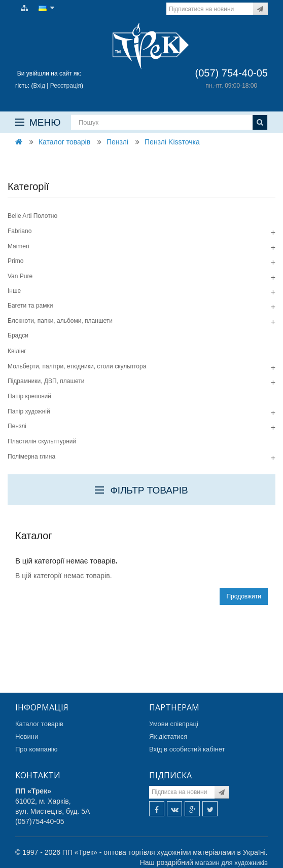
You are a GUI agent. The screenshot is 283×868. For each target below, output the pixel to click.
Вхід (39, 86)
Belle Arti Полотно (32, 216)
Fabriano (20, 231)
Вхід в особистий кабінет (187, 749)
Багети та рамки (30, 306)
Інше (14, 291)
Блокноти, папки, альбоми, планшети (60, 321)
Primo (15, 261)
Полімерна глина (31, 457)
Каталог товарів (64, 142)
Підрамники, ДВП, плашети (46, 381)
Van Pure (20, 276)
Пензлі (117, 142)
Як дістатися (168, 737)
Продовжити (244, 596)
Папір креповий (29, 396)
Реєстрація (66, 86)
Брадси (18, 335)
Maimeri (19, 246)
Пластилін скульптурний (42, 441)
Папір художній (29, 411)
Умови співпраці (174, 724)
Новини (27, 737)
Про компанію (37, 749)
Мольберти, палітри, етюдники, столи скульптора (77, 366)
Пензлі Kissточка (172, 142)
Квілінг (17, 351)
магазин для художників (232, 863)
